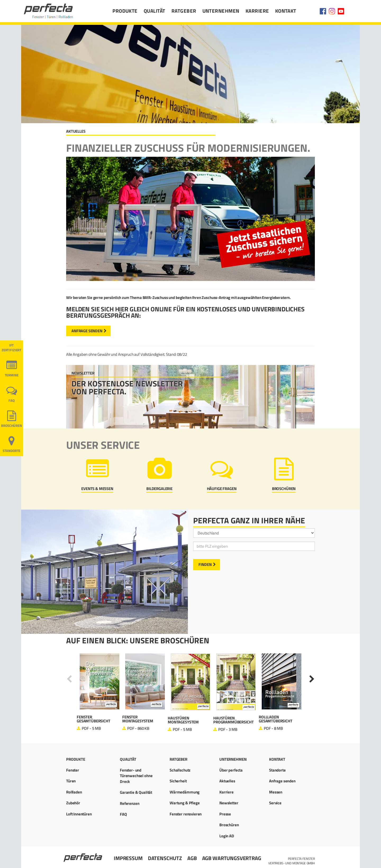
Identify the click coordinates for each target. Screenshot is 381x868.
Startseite (83, 855)
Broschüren (284, 489)
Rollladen (74, 792)
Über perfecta (231, 770)
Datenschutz (165, 858)
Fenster (73, 770)
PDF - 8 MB (273, 728)
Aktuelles (227, 781)
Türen (71, 781)
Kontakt (286, 11)
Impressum (128, 858)
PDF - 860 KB (138, 728)
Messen (276, 792)
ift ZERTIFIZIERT (12, 348)
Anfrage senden (87, 331)
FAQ (12, 401)
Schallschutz (180, 770)
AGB (192, 858)
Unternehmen (221, 11)
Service (275, 803)
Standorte (12, 451)
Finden (205, 564)
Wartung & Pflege (185, 803)
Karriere (257, 11)
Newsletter (229, 803)
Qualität (155, 11)
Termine (12, 375)
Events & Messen (97, 489)
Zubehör (73, 803)
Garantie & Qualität (136, 792)
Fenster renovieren (186, 814)
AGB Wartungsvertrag (232, 858)
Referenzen (130, 803)
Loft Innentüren (79, 814)
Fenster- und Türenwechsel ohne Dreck (136, 776)
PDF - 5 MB (91, 728)
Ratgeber (184, 11)
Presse (225, 814)
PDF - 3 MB (228, 729)
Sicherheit (178, 781)
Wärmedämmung (185, 792)
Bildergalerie (159, 489)
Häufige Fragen (222, 489)
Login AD (227, 836)
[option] (99, 692)
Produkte (125, 11)
